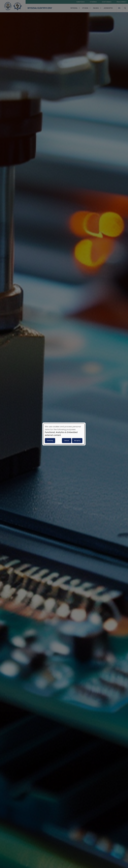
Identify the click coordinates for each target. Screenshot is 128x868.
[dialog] (64, 434)
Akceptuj (77, 441)
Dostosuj (50, 441)
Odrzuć (67, 441)
